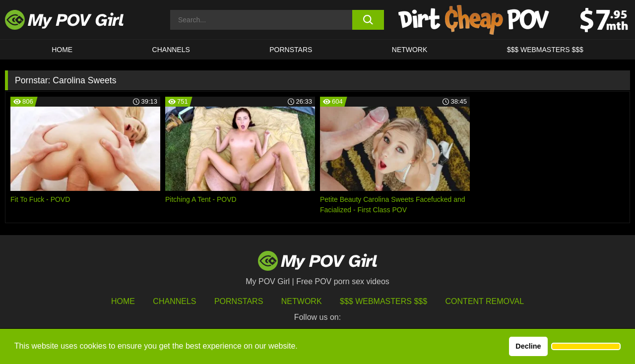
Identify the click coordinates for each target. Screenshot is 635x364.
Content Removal (485, 301)
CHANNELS (171, 50)
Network (410, 50)
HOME (62, 50)
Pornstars (291, 50)
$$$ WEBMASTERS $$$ (545, 50)
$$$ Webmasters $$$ (383, 301)
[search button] (368, 20)
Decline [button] (528, 346)
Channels (174, 301)
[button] (586, 347)
